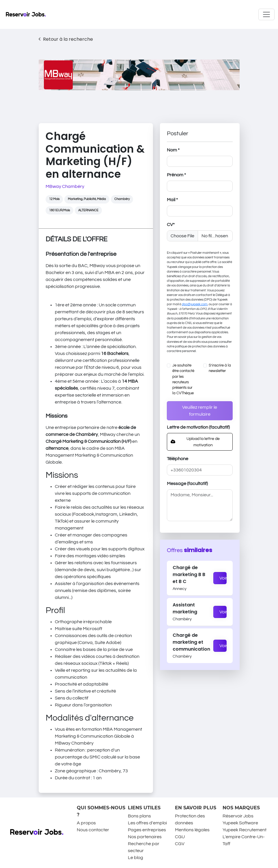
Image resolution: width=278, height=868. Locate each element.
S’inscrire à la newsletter (220, 368)
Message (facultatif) (187, 484)
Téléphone (178, 459)
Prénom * (176, 175)
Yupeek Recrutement (245, 830)
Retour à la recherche (66, 39)
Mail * (172, 200)
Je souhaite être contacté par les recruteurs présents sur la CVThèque (183, 379)
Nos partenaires (145, 837)
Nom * (173, 150)
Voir (223, 578)
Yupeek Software (240, 823)
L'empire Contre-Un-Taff (244, 840)
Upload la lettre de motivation (195, 442)
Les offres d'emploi (147, 823)
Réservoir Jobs (238, 816)
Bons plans (139, 816)
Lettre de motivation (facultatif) (198, 427)
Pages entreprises (147, 830)
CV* (171, 225)
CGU (180, 837)
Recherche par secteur (144, 847)
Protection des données (190, 819)
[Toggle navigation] (266, 14)
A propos (86, 823)
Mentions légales (192, 830)
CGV (180, 844)
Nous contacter (93, 830)
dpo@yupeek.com (195, 304)
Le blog (136, 858)
